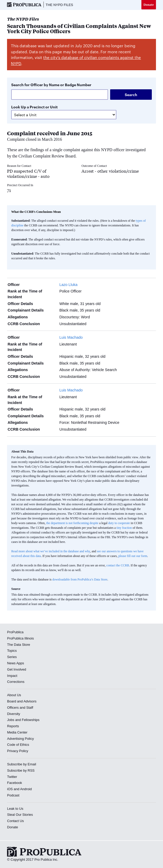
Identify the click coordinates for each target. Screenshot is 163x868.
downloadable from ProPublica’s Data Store (80, 579)
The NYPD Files (59, 5)
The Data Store (18, 645)
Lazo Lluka (68, 285)
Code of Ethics (18, 745)
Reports (13, 726)
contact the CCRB (118, 565)
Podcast (13, 795)
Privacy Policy (18, 751)
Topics (12, 651)
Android (26, 789)
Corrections (16, 682)
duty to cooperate (119, 523)
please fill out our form (133, 556)
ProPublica (15, 632)
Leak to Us (15, 809)
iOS (10, 789)
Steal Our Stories (20, 815)
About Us (14, 695)
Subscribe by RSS (21, 770)
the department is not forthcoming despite (72, 523)
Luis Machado (71, 337)
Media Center (17, 732)
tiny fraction (124, 528)
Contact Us (15, 821)
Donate (149, 5)
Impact (12, 676)
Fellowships (31, 720)
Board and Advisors (22, 701)
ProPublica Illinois (20, 638)
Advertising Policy (20, 739)
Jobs (11, 720)
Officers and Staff (20, 708)
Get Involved (17, 669)
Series (12, 657)
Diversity (14, 714)
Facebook (14, 783)
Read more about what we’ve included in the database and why (51, 551)
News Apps (15, 663)
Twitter (12, 777)
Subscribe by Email (21, 764)
